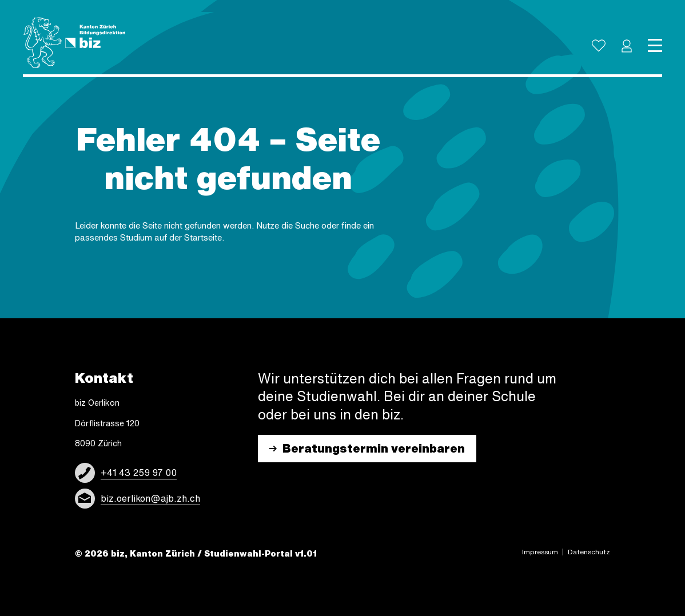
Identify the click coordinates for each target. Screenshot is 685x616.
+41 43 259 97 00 (139, 473)
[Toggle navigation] (655, 46)
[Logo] (74, 43)
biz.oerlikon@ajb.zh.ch (150, 498)
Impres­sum (540, 552)
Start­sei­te (203, 237)
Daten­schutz (589, 552)
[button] (627, 46)
